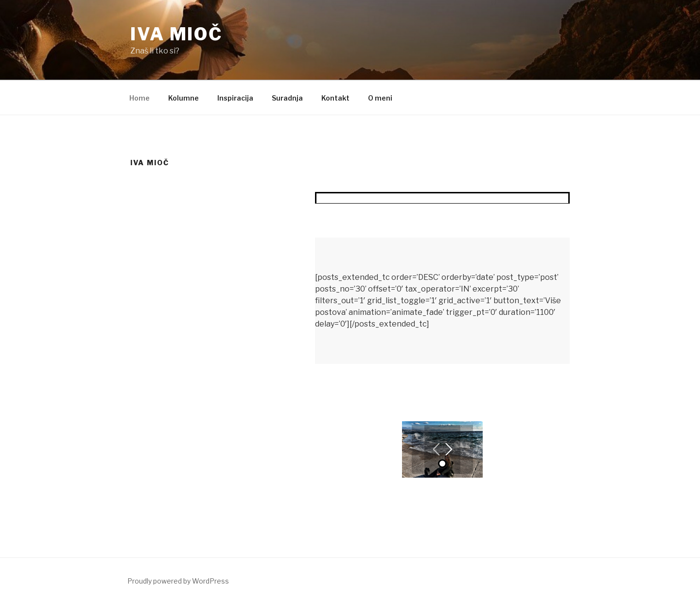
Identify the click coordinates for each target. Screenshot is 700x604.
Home (140, 98)
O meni (380, 98)
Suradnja (287, 98)
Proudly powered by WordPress (178, 581)
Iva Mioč (176, 34)
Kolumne (184, 98)
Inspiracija (235, 98)
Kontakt (335, 98)
